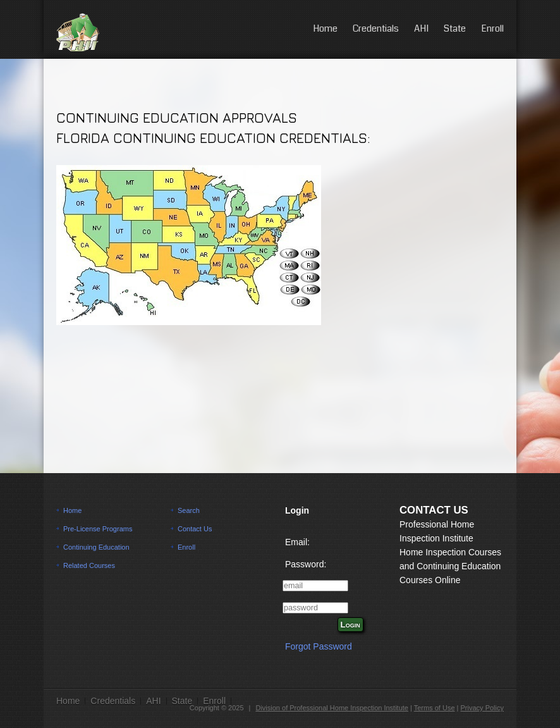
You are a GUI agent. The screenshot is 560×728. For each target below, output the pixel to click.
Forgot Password (319, 646)
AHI (421, 28)
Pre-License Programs (98, 529)
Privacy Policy (482, 708)
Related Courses (89, 565)
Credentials (376, 28)
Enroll (492, 28)
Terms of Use (435, 708)
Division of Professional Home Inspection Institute (332, 708)
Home (325, 28)
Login (350, 625)
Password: (306, 564)
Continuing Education (96, 547)
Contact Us (195, 529)
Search (189, 510)
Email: (297, 542)
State (455, 28)
